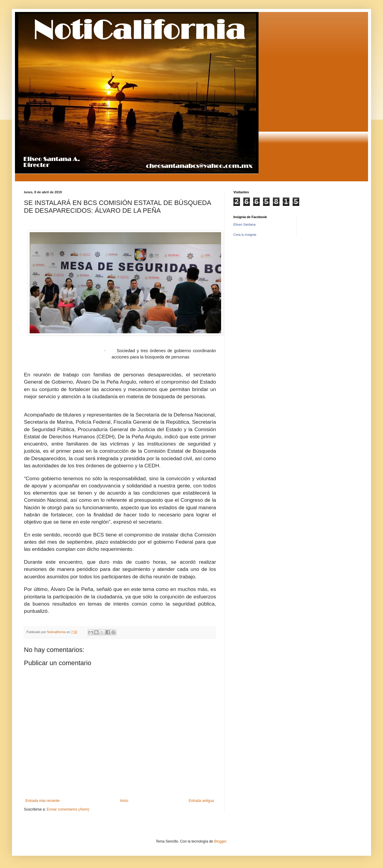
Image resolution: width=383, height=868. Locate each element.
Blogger (220, 841)
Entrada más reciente (42, 801)
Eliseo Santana (244, 224)
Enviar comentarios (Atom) (68, 809)
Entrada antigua (201, 801)
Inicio (124, 801)
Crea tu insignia (245, 235)
